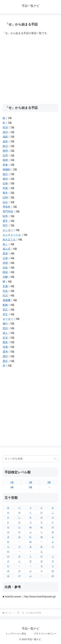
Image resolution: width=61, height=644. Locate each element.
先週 (5, 286)
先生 (5, 291)
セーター (8, 319)
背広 (5, 310)
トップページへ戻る (16, 634)
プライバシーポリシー (45, 634)
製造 (5, 342)
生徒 (5, 268)
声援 (5, 188)
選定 (5, 361)
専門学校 (8, 211)
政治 (5, 146)
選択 (5, 356)
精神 (5, 160)
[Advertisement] (30, 70)
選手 (5, 221)
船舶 (5, 305)
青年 (5, 193)
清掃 (5, 263)
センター (8, 230)
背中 (5, 225)
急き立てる (9, 240)
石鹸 (5, 277)
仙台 (5, 202)
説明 (5, 197)
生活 (5, 338)
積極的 (7, 169)
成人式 (7, 249)
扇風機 (7, 300)
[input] (30, 459)
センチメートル (12, 235)
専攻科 (7, 207)
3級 (49, 482)
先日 (5, 295)
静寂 (5, 272)
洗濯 (5, 347)
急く (5, 244)
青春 (5, 165)
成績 (5, 137)
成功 (5, 132)
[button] (55, 459)
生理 (5, 155)
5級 (30, 487)
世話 (5, 328)
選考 (5, 352)
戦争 (5, 216)
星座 (5, 253)
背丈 (5, 314)
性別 (5, 127)
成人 (5, 333)
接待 (5, 179)
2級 (30, 482)
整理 (5, 151)
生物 (5, 183)
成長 (5, 141)
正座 (5, 258)
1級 (12, 482)
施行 (5, 324)
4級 (12, 487)
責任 (5, 174)
